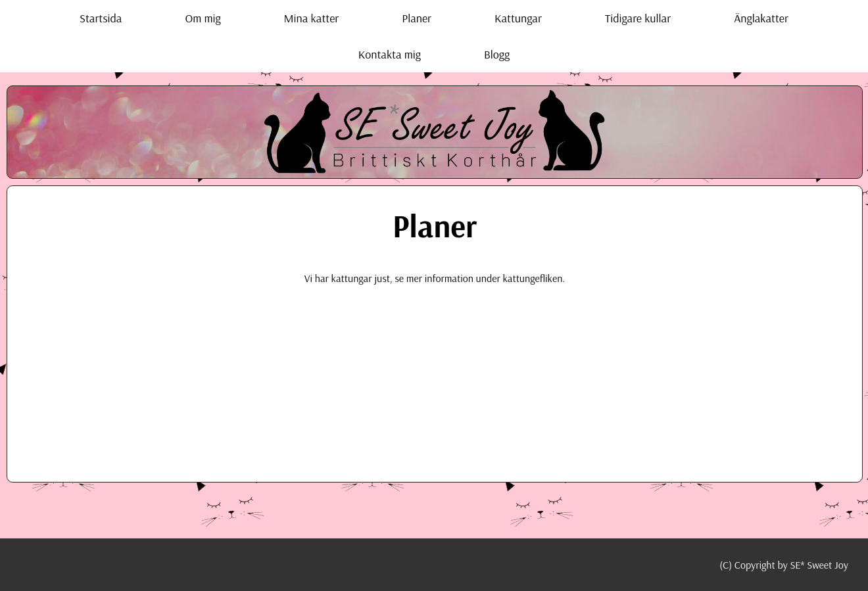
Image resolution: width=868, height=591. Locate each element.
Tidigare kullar (638, 18)
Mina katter (312, 18)
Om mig (203, 18)
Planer (417, 18)
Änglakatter (761, 18)
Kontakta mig (390, 54)
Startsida (101, 18)
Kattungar (518, 18)
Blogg (497, 54)
